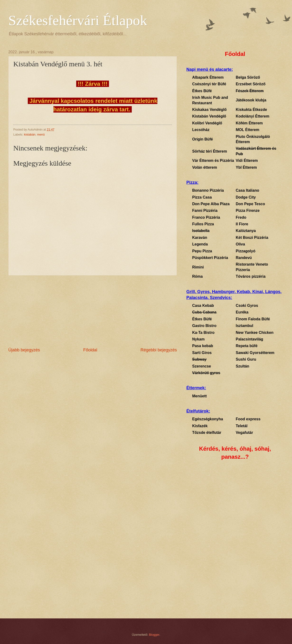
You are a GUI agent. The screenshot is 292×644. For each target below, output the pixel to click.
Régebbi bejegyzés (159, 350)
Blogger (154, 635)
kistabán (30, 134)
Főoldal (90, 350)
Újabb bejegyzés (24, 350)
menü (41, 134)
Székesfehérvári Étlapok (78, 20)
